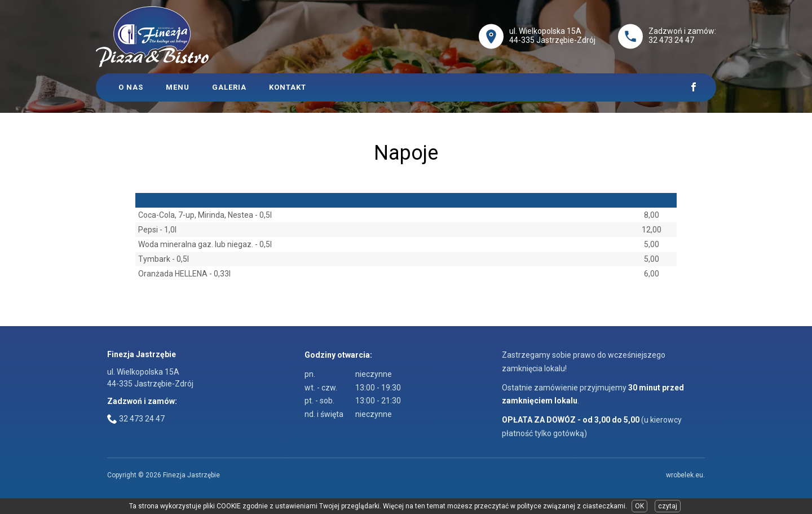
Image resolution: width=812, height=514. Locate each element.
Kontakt (288, 87)
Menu (178, 87)
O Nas (131, 87)
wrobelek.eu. (685, 475)
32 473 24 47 (671, 40)
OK (639, 506)
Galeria (229, 87)
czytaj (668, 506)
